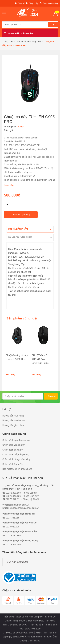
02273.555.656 (13, 545)
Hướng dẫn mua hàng (13, 416)
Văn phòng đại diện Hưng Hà (19, 514)
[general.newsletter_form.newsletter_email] (23, 396)
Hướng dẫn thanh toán (14, 420)
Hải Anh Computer (18, 562)
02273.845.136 (13, 496)
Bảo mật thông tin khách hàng (17, 469)
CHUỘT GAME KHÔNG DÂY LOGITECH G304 (41, 359)
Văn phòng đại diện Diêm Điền (20, 532)
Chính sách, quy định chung (16, 440)
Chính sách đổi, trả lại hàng (16, 455)
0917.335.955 (13, 518)
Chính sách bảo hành (13, 450)
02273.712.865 (13, 536)
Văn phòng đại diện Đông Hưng (20, 541)
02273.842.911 (13, 499)
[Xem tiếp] (9, 185)
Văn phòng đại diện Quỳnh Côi (20, 523)
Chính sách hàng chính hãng (16, 459)
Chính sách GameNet (13, 464)
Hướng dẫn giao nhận (13, 425)
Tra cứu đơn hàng (51, 3)
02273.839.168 (13, 493)
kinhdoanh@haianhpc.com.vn (25, 508)
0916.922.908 (13, 527)
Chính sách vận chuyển (14, 445)
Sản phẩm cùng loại (22, 318)
